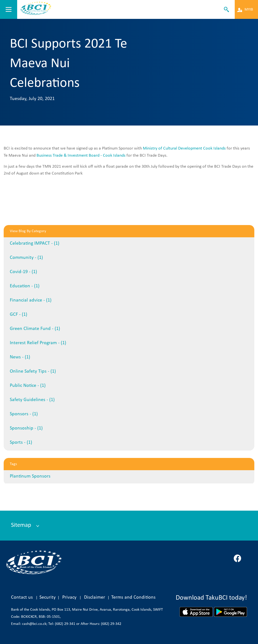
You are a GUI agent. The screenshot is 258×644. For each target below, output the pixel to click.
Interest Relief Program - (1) (38, 343)
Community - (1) (26, 258)
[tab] (129, 526)
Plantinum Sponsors (30, 476)
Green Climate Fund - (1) (35, 329)
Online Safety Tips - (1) (33, 371)
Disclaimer (96, 597)
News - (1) (20, 357)
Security (48, 597)
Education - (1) (25, 286)
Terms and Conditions (133, 597)
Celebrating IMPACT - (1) (35, 243)
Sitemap (22, 525)
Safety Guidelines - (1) (32, 400)
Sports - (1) (21, 442)
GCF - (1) (18, 315)
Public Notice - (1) (28, 386)
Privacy (69, 597)
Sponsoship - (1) (26, 428)
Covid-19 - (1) (23, 272)
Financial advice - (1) (31, 300)
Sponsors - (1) (24, 414)
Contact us (22, 597)
